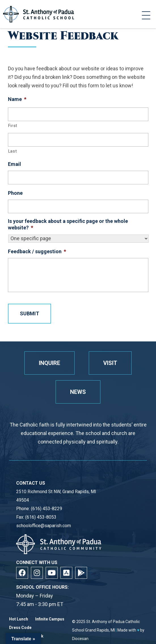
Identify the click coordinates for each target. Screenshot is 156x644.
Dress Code (20, 628)
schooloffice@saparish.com (44, 526)
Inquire (49, 363)
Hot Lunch (19, 619)
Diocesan (80, 639)
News (78, 392)
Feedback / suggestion (37, 251)
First (13, 126)
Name (17, 99)
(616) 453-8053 (41, 517)
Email (14, 164)
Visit (110, 363)
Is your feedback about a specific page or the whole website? (68, 224)
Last (13, 151)
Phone (15, 193)
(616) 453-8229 (47, 509)
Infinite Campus (50, 619)
